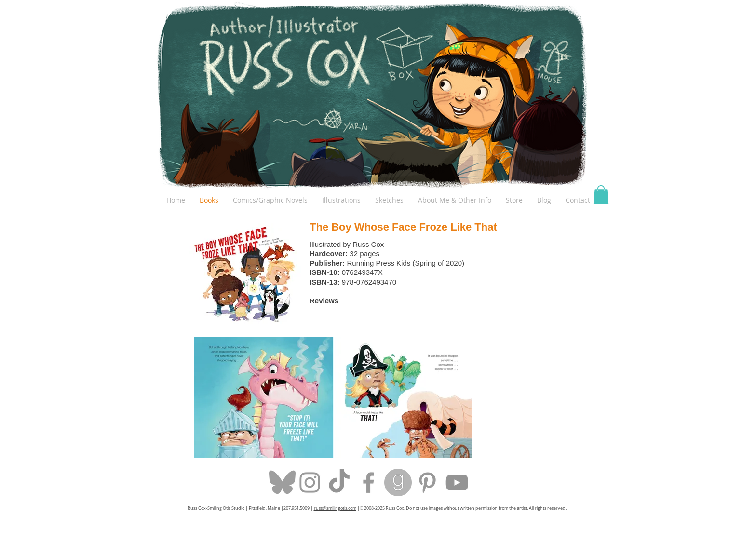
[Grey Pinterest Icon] (427, 482)
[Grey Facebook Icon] (369, 482)
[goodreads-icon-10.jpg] (398, 482)
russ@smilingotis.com (335, 508)
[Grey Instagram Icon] (310, 482)
